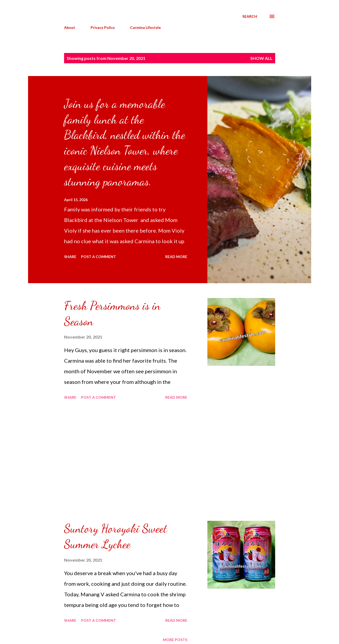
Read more (176, 257)
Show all (261, 58)
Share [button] (70, 257)
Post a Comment (99, 257)
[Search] (250, 16)
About (70, 27)
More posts (175, 640)
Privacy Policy (103, 27)
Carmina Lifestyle (145, 27)
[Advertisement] (126, 461)
